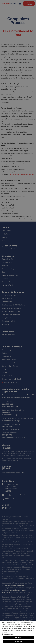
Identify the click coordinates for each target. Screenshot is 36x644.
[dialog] (18, 632)
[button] (19, 634)
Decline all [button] (19, 638)
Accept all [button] (19, 641)
